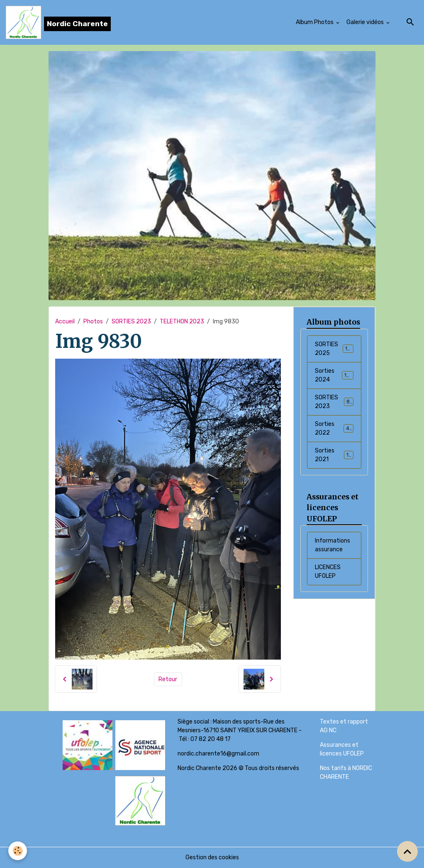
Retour (168, 679)
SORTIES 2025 (334, 349)
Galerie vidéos (366, 22)
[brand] (58, 22)
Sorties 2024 (334, 375)
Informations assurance (333, 545)
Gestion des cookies (212, 857)
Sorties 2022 (334, 428)
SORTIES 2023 (131, 322)
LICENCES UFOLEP (328, 572)
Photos (93, 322)
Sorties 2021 (334, 455)
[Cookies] (18, 851)
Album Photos (315, 22)
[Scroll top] (407, 851)
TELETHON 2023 (182, 322)
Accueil (65, 322)
